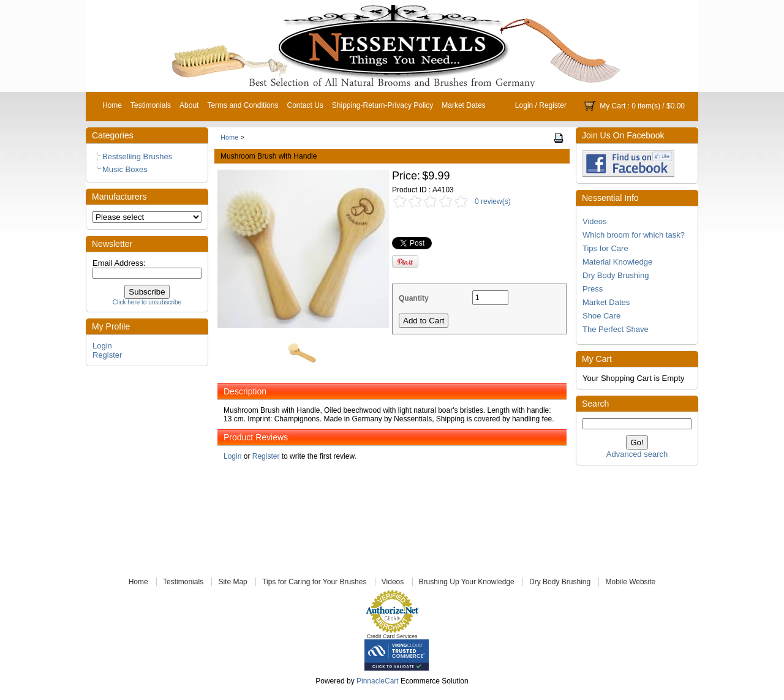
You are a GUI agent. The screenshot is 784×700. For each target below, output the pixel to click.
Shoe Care (601, 316)
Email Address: (119, 263)
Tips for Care (605, 248)
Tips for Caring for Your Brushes (314, 582)
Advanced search (637, 454)
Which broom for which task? (634, 235)
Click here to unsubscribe (147, 302)
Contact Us (305, 105)
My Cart (612, 106)
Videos (595, 221)
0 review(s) (493, 201)
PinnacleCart (378, 681)
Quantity (414, 298)
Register (553, 105)
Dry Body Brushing (616, 275)
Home (112, 105)
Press (593, 289)
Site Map (232, 582)
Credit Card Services (392, 636)
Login (524, 105)
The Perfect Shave (616, 329)
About (189, 105)
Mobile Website (630, 582)
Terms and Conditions (243, 105)
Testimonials (151, 105)
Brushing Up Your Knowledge (467, 582)
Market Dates (463, 105)
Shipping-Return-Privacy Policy (383, 105)
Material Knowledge (617, 262)
